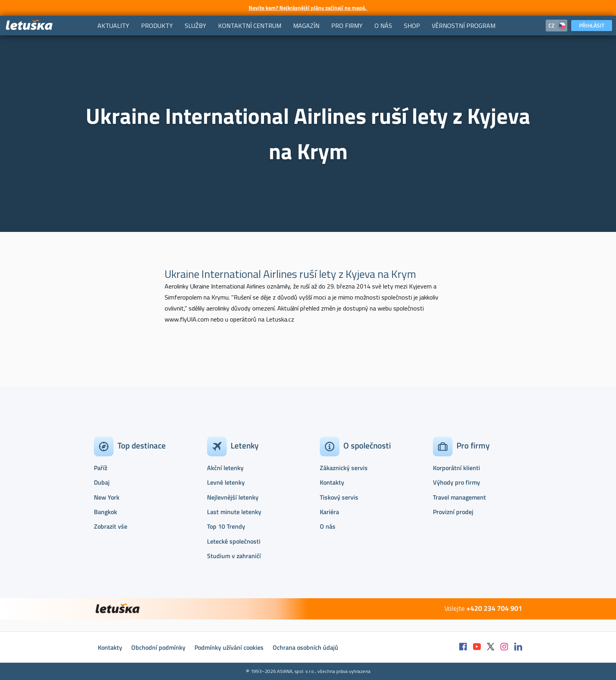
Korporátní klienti (456, 468)
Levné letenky (226, 482)
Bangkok (105, 512)
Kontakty (332, 482)
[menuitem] (113, 26)
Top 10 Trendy (226, 526)
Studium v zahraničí (234, 556)
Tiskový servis (339, 497)
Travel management (459, 497)
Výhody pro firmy (456, 482)
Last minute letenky (234, 512)
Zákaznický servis (344, 468)
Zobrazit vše (111, 526)
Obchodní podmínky (158, 647)
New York (107, 497)
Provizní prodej (453, 512)
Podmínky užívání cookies (229, 647)
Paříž (101, 468)
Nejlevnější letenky (233, 497)
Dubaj (102, 482)
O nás (328, 526)
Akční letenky (225, 468)
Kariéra (329, 512)
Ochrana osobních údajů (305, 647)
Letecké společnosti (234, 541)
